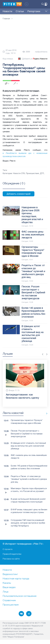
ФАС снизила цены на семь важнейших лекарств (29, 457)
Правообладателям (12, 554)
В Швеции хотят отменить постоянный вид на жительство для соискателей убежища (28, 446)
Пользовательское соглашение (20, 596)
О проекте (8, 549)
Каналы (7, 583)
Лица (5, 592)
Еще (46, 11)
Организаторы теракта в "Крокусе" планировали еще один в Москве (27, 422)
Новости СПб (19, 173)
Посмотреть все (14, 186)
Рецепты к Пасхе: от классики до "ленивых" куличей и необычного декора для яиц (29, 479)
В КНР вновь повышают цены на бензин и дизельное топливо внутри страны (29, 511)
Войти (46, 4)
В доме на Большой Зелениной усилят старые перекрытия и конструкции (28, 500)
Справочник (9, 600)
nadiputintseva (41, 52)
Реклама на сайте (11, 559)
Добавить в (32, 59)
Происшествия (32, 173)
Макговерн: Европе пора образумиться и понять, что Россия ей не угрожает (29, 490)
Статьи (20, 11)
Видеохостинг (10, 574)
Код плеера (8, 59)
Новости (7, 11)
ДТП (42, 173)
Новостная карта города (16, 579)
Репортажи (34, 11)
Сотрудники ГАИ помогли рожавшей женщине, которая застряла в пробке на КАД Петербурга (28, 523)
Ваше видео (9, 587)
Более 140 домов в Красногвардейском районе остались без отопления (29, 467)
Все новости (46, 413)
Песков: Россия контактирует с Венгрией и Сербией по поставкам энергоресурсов (27, 434)
